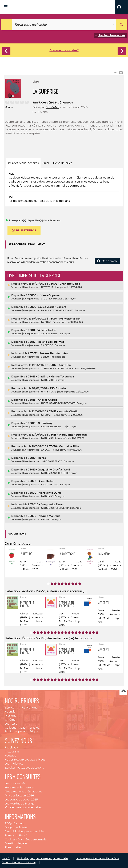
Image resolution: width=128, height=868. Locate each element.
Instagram (12, 752)
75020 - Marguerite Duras (45, 493)
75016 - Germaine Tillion (65, 446)
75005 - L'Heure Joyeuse (44, 295)
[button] (121, 7)
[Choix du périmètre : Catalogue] (7, 25)
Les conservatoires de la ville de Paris (97, 858)
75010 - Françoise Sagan (65, 319)
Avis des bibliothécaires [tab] (23, 163)
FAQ (8, 823)
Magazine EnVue (16, 827)
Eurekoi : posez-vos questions (24, 768)
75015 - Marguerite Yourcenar (68, 435)
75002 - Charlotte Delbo (65, 284)
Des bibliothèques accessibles (25, 831)
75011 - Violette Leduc (42, 330)
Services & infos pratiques (22, 708)
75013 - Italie (58, 388)
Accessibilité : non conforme (19, 862)
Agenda (10, 712)
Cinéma (10, 720)
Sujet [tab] (46, 163)
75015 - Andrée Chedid (43, 400)
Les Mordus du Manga (20, 804)
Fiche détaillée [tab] (63, 163)
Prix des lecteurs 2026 (19, 795)
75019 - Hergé (37, 458)
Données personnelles (33, 839)
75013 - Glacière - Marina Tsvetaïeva (51, 376)
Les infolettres (14, 764)
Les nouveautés (15, 783)
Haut (123, 691)
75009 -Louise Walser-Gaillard (47, 307)
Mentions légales (16, 843)
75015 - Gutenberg (40, 423)
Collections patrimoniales (22, 728)
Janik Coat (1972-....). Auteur (53, 103)
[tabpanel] (64, 187)
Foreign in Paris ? (16, 835)
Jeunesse (11, 724)
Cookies (10, 839)
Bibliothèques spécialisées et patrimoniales (43, 858)
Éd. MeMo (53, 107)
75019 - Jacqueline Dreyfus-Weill (49, 470)
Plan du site (13, 847)
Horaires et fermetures (20, 787)
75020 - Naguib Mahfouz (44, 516)
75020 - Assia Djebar (41, 481)
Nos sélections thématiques (23, 791)
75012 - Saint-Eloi (60, 365)
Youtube (11, 756)
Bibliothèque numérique (21, 731)
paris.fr (6, 858)
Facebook (11, 748)
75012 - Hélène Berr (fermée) (47, 342)
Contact (18, 823)
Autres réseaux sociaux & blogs (25, 760)
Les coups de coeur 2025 (21, 800)
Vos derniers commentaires (23, 807)
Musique (11, 716)
